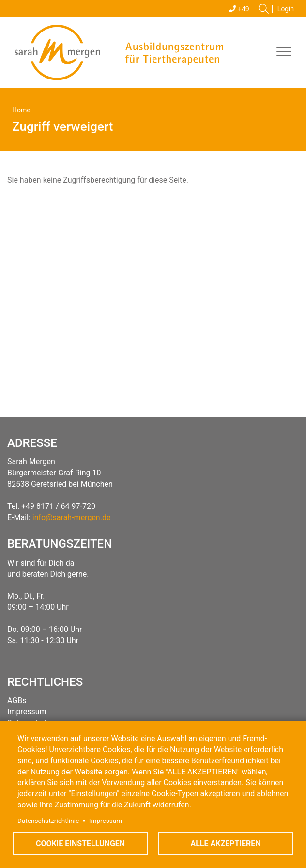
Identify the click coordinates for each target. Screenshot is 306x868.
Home (21, 110)
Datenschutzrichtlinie (48, 821)
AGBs (17, 701)
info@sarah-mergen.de (72, 517)
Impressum (106, 821)
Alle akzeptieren (225, 844)
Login (286, 9)
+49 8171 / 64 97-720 (58, 506)
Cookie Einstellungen (80, 844)
